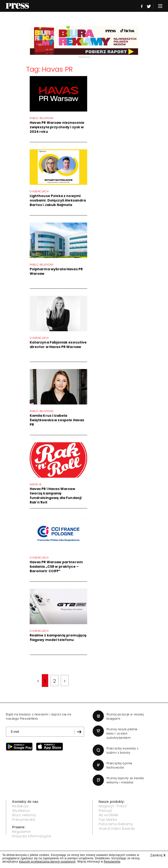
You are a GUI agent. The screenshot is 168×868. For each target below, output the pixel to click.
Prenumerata (24, 820)
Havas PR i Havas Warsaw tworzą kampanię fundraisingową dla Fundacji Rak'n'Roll (56, 496)
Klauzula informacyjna (32, 836)
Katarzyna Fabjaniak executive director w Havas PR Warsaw (58, 345)
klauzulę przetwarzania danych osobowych (47, 862)
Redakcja (20, 806)
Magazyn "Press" (113, 806)
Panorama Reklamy (116, 824)
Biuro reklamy (24, 815)
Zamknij (158, 855)
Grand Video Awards (117, 829)
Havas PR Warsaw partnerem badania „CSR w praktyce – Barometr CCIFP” (56, 567)
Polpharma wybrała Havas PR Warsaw (56, 271)
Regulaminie (112, 862)
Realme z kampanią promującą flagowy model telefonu (58, 638)
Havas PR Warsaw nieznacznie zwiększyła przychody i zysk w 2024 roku (57, 127)
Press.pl (105, 811)
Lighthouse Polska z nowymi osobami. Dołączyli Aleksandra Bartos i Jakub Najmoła (58, 200)
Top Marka (108, 820)
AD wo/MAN (109, 815)
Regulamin (22, 832)
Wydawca (21, 811)
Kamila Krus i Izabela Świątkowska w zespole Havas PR (57, 420)
